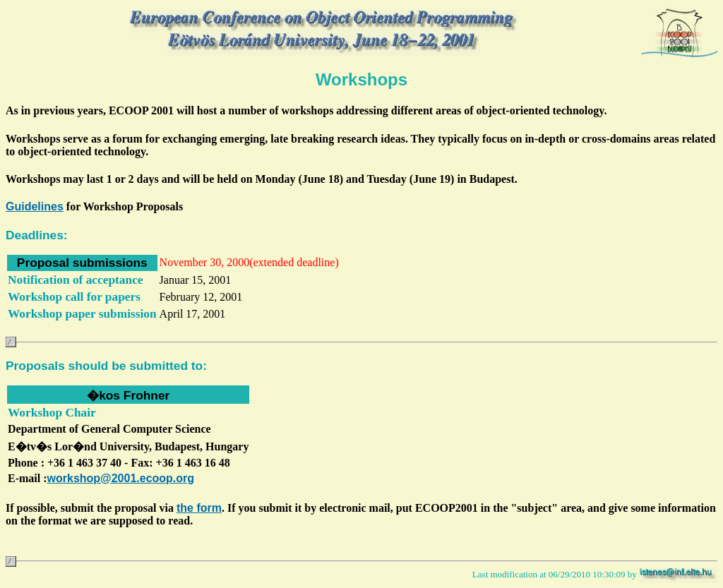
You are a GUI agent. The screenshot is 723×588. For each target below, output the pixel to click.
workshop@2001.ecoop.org (121, 478)
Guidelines (35, 206)
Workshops (361, 79)
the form (199, 508)
